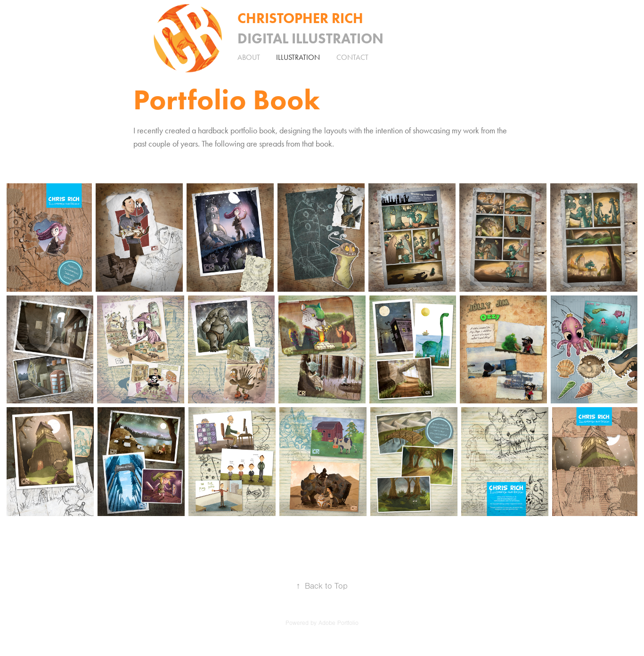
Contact (352, 57)
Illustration (298, 57)
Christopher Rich (300, 18)
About (249, 57)
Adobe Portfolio (338, 623)
